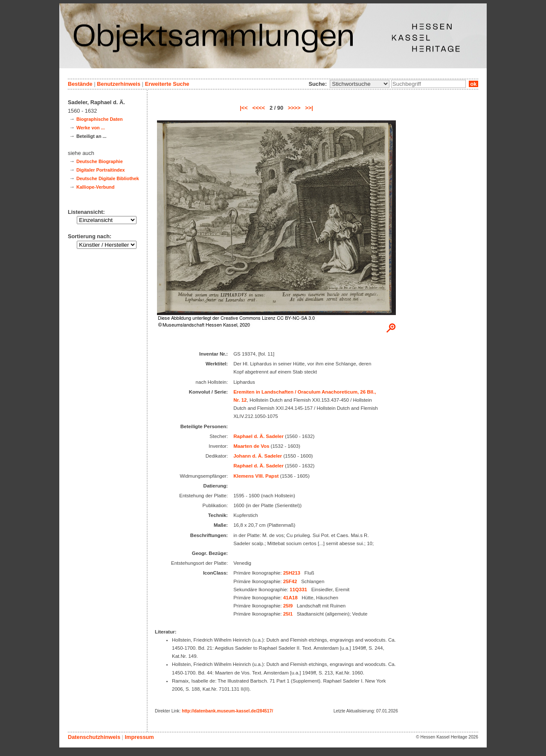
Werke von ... (91, 128)
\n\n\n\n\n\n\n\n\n (360, 84)
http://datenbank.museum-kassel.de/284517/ (227, 711)
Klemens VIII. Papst (256, 476)
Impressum (139, 737)
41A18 (290, 598)
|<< (244, 108)
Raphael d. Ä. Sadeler (258, 436)
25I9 (288, 606)
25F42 (290, 581)
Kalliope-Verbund (95, 187)
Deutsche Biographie (100, 161)
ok (473, 84)
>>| (309, 108)
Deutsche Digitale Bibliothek (108, 178)
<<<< (258, 108)
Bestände (80, 84)
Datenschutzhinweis (94, 737)
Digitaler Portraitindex (101, 170)
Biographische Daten (100, 119)
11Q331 (298, 590)
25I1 (288, 614)
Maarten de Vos (251, 446)
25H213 (292, 573)
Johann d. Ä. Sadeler (258, 456)
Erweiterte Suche (167, 84)
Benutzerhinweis (119, 84)
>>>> (294, 108)
